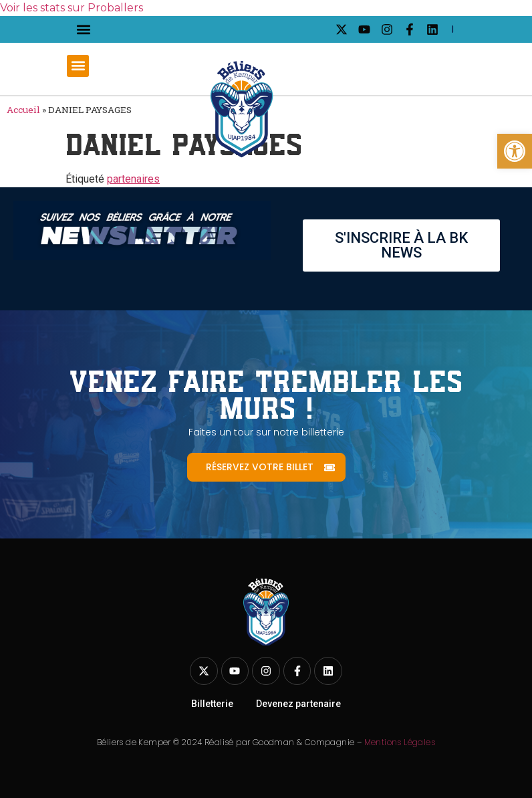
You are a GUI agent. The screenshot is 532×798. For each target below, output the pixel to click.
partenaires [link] (133, 179)
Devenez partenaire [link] (298, 704)
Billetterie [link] (212, 704)
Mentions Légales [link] (400, 742)
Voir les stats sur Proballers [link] (72, 8)
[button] (83, 30)
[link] (515, 151)
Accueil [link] (23, 110)
